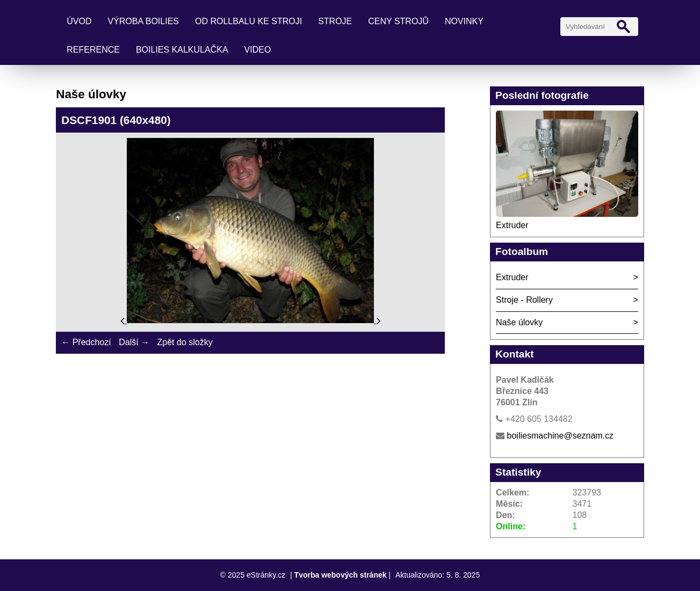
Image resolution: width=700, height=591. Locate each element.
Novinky (464, 21)
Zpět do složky (185, 342)
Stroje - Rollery (524, 300)
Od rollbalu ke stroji (248, 21)
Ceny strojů (398, 21)
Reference (93, 50)
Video (258, 50)
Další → (134, 342)
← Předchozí (86, 342)
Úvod (79, 21)
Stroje (335, 21)
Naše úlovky (519, 322)
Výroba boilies (143, 21)
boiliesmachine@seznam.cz (561, 436)
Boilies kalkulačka (182, 50)
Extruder (512, 225)
